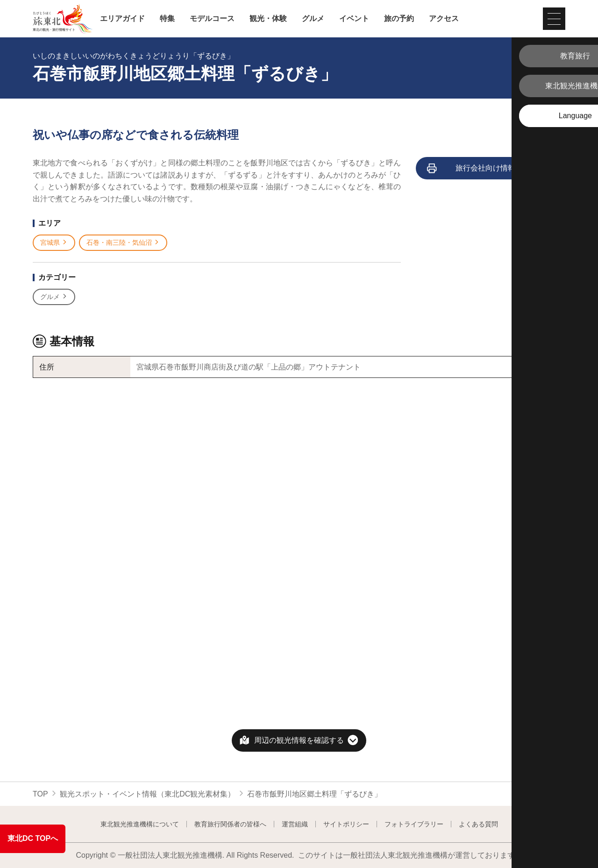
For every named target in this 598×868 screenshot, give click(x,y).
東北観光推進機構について (140, 824)
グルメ (313, 19)
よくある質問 (478, 824)
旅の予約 (399, 19)
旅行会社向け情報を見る (483, 169)
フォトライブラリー (414, 824)
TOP (40, 794)
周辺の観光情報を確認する (299, 740)
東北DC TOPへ (33, 838)
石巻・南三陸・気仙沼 (123, 243)
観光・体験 (268, 19)
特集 (167, 19)
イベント (354, 19)
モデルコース (212, 19)
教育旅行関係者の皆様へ (230, 824)
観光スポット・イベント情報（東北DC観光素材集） (147, 794)
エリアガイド (122, 19)
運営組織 (295, 824)
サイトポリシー (346, 824)
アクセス (444, 19)
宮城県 (54, 243)
